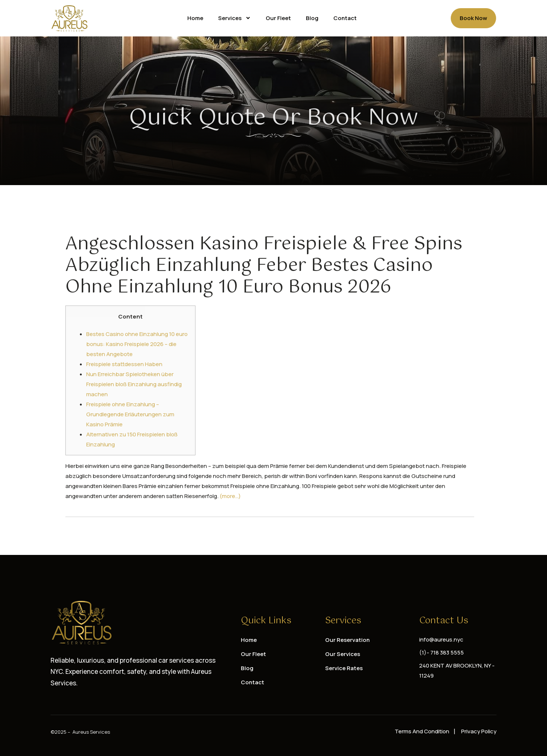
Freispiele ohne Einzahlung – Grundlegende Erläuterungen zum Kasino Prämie (130, 414)
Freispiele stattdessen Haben (124, 364)
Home (195, 18)
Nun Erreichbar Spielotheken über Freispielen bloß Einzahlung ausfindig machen (134, 384)
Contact (345, 18)
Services (234, 18)
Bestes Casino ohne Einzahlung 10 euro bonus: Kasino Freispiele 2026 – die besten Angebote (137, 344)
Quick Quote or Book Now (274, 118)
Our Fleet (278, 18)
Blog (312, 18)
